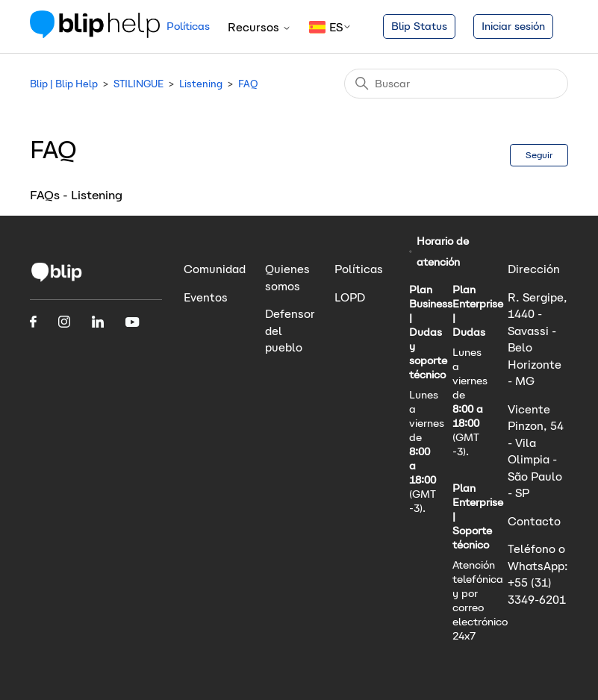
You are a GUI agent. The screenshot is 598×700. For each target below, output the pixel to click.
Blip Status (419, 26)
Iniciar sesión (513, 26)
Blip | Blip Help (64, 84)
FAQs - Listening (76, 195)
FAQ (248, 84)
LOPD (350, 297)
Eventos (206, 297)
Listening (201, 84)
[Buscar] (456, 84)
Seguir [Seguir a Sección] (539, 155)
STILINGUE (138, 84)
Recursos (259, 27)
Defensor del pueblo (290, 331)
